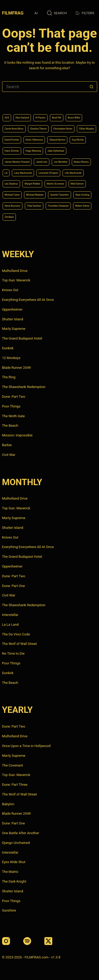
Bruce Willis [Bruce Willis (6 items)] (74, 118)
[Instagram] (6, 941)
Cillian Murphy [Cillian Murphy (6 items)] (86, 129)
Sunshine (9, 910)
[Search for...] (44, 87)
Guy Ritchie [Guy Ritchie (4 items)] (78, 140)
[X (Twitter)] (48, 941)
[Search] (57, 13)
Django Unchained (16, 843)
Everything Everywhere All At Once (28, 300)
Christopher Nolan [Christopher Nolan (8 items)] (63, 129)
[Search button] (92, 87)
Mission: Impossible (17, 435)
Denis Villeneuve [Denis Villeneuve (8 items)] (34, 140)
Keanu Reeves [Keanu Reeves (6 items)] (81, 162)
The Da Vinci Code (16, 634)
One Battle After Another (21, 833)
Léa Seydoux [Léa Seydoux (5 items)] (11, 184)
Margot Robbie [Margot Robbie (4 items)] (32, 184)
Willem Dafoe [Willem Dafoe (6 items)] (82, 206)
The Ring (9, 377)
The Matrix (10, 872)
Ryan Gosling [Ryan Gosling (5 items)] (82, 195)
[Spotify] (27, 941)
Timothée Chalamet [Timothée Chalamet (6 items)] (58, 206)
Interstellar (10, 615)
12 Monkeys (11, 358)
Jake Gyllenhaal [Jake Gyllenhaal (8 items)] (56, 151)
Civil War (9, 455)
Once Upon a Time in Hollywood (26, 746)
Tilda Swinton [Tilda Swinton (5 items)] (34, 206)
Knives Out (10, 290)
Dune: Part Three (15, 785)
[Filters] (85, 13)
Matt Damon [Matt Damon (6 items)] (77, 184)
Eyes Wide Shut (14, 862)
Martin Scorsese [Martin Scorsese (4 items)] (55, 184)
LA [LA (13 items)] (6, 173)
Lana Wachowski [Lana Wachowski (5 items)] (23, 173)
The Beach (10, 426)
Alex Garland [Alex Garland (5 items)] (22, 118)
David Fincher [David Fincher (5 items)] (12, 140)
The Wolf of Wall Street (20, 644)
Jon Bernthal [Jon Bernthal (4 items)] (61, 162)
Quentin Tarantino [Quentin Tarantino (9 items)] (60, 195)
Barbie (7, 445)
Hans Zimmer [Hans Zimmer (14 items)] (12, 151)
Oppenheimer (12, 309)
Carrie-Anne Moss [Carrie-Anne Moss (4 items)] (14, 129)
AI (36, 13)
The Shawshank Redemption (24, 387)
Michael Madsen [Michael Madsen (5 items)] (35, 195)
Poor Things (11, 406)
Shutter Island (13, 319)
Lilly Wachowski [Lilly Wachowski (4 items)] (73, 173)
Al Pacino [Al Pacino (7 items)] (40, 118)
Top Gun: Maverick (16, 280)
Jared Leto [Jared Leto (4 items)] (42, 162)
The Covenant (13, 765)
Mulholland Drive (15, 271)
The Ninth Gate (13, 416)
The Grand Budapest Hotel (22, 338)
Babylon (8, 804)
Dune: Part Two (14, 397)
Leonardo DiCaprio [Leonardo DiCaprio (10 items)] (48, 173)
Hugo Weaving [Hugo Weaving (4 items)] (33, 151)
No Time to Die (13, 653)
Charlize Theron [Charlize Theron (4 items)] (38, 129)
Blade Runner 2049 (16, 368)
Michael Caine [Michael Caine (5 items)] (12, 195)
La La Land (10, 625)
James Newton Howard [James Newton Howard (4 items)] (17, 162)
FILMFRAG (13, 13)
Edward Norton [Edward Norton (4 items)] (57, 140)
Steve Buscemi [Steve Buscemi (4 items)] (13, 206)
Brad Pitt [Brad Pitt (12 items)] (56, 118)
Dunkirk (8, 348)
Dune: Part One (14, 586)
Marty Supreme (14, 329)
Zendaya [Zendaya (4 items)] (9, 217)
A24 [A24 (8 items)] (7, 118)
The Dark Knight (14, 881)
